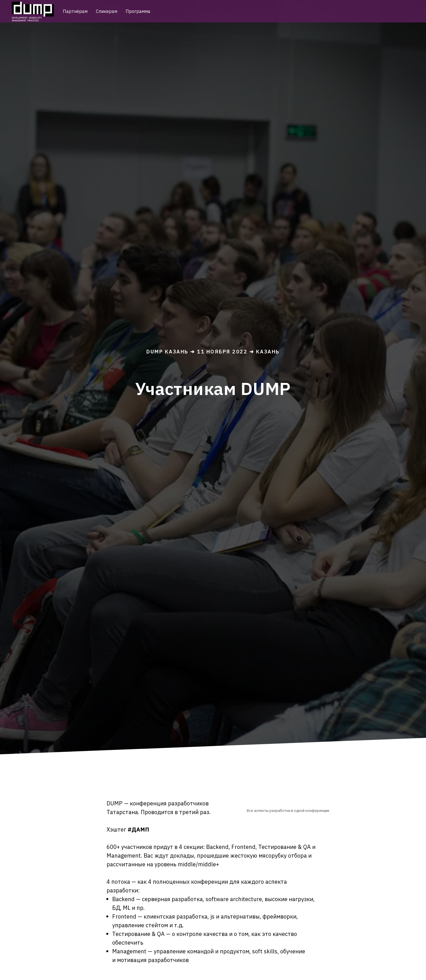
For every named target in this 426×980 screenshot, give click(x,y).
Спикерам (107, 11)
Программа (138, 11)
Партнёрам (75, 11)
